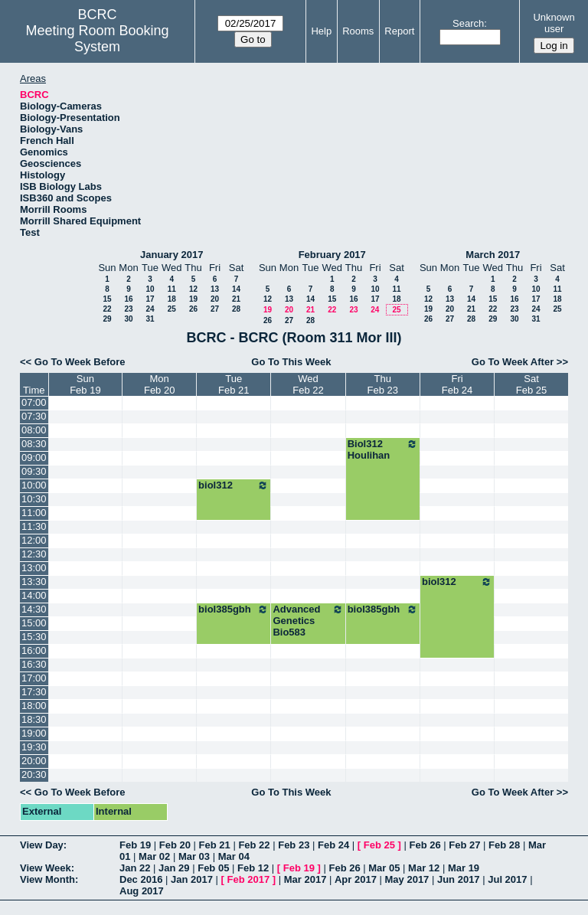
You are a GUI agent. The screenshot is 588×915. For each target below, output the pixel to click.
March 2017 (493, 255)
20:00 (34, 761)
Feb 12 (253, 868)
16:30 (34, 664)
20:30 (34, 774)
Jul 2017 (507, 879)
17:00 (34, 678)
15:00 (34, 623)
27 (215, 309)
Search (468, 23)
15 (107, 299)
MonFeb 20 (159, 384)
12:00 (34, 540)
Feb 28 (504, 845)
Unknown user (554, 23)
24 (150, 309)
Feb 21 (215, 845)
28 (236, 309)
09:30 (34, 471)
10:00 (34, 485)
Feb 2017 (249, 879)
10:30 (34, 499)
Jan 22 (135, 868)
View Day (42, 845)
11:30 (34, 526)
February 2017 (332, 255)
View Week (46, 868)
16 (128, 299)
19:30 (34, 747)
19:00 (34, 733)
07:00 (34, 402)
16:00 (34, 650)
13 (215, 289)
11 (172, 289)
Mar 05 (384, 868)
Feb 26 (425, 845)
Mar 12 (424, 868)
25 (172, 309)
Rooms (358, 31)
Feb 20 (175, 845)
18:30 (34, 719)
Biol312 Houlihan (383, 449)
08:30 (34, 444)
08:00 (34, 430)
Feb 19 (135, 845)
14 (236, 289)
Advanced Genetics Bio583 (308, 621)
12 (193, 289)
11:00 (34, 513)
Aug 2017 (142, 891)
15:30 (34, 637)
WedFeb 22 (308, 384)
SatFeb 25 (531, 384)
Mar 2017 (305, 879)
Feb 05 (213, 868)
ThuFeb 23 (383, 384)
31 (150, 319)
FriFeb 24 (457, 384)
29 (107, 319)
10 (150, 289)
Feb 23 (294, 845)
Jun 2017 (459, 879)
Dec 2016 (141, 879)
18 (172, 299)
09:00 (34, 458)
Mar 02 (154, 856)
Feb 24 (333, 845)
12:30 (34, 554)
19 (193, 299)
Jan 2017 (192, 879)
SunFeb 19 (85, 384)
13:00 (34, 568)
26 (193, 309)
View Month (47, 879)
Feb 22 (254, 845)
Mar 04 (234, 856)
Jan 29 (174, 868)
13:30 (34, 582)
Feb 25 (379, 845)
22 (107, 309)
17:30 (34, 692)
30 (128, 319)
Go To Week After (513, 362)
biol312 (234, 485)
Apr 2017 (356, 879)
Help (321, 31)
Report (399, 31)
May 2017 (407, 879)
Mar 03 (194, 856)
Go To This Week (291, 362)
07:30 (34, 416)
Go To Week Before (80, 362)
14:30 (34, 609)
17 (150, 299)
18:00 (34, 706)
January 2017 (171, 255)
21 (236, 299)
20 (215, 299)
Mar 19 (464, 868)
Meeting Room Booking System (98, 39)
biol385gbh (234, 609)
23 (128, 309)
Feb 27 (464, 845)
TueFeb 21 (234, 384)
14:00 (34, 595)
